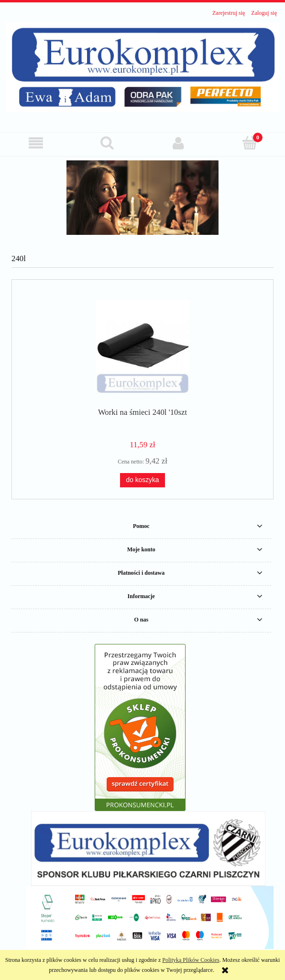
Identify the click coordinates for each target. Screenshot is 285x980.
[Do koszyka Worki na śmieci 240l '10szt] (142, 480)
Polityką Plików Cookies (191, 960)
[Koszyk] (249, 142)
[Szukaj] (107, 142)
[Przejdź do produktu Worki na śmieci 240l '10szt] (142, 347)
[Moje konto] (178, 143)
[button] (36, 143)
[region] (142, 198)
